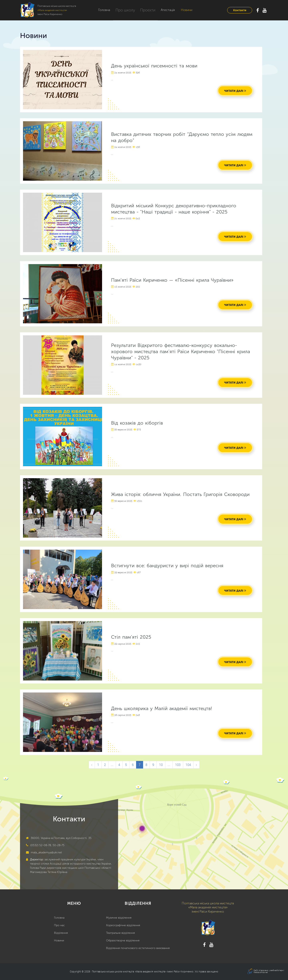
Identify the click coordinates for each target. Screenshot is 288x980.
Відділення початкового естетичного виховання (138, 948)
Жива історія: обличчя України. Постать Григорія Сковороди (180, 494)
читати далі (234, 91)
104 (188, 765)
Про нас (59, 925)
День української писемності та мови (154, 66)
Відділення (61, 933)
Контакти (240, 10)
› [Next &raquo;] (196, 765)
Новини (183, 10)
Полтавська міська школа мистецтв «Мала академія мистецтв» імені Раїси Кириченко (143, 971)
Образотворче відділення (123, 940)
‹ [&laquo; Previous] (92, 765)
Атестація (164, 10)
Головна (104, 10)
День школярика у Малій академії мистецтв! (162, 708)
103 (178, 765)
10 (161, 765)
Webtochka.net (261, 972)
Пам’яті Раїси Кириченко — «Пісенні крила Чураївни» (172, 280)
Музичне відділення (119, 918)
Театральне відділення (120, 933)
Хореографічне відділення (123, 925)
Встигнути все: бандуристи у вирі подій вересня (167, 566)
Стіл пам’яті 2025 (131, 637)
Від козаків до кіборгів (137, 423)
